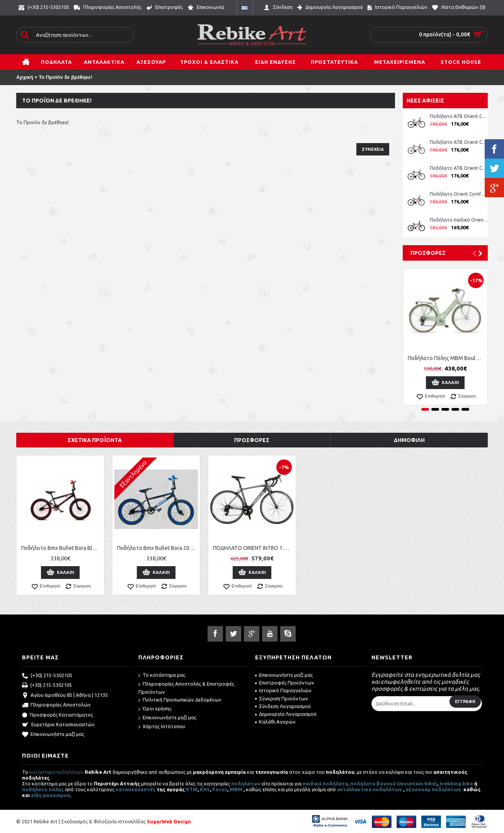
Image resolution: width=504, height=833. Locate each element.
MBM (236, 789)
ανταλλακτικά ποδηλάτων (369, 789)
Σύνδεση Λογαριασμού (283, 706)
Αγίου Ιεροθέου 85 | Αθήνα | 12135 (65, 696)
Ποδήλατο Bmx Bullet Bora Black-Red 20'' (62, 548)
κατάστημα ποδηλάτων (56, 772)
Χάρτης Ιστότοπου (162, 727)
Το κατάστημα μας (162, 675)
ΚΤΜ (192, 789)
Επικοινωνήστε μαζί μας (53, 735)
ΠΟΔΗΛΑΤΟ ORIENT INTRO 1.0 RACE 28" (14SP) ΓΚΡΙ (253, 548)
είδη (37, 795)
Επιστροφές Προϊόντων (285, 683)
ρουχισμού (56, 795)
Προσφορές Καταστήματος (58, 715)
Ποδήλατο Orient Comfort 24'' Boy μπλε (459, 194)
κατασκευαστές (135, 789)
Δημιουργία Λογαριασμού (286, 714)
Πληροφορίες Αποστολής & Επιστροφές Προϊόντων (186, 688)
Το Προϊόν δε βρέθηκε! (66, 77)
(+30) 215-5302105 (47, 676)
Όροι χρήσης (155, 709)
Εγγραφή (465, 702)
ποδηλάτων (246, 783)
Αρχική (25, 77)
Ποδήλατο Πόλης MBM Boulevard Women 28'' (447, 358)
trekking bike (456, 783)
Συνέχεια (373, 149)
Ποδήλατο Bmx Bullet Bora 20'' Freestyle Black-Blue (157, 548)
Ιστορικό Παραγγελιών (283, 690)
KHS (205, 789)
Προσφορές (428, 253)
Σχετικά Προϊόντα (95, 440)
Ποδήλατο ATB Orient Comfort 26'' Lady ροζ (459, 116)
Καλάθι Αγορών (275, 722)
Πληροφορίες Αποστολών (56, 705)
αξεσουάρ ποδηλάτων (434, 789)
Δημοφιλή (409, 440)
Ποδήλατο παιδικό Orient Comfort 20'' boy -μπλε (459, 220)
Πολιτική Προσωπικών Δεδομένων (180, 700)
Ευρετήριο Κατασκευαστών (58, 725)
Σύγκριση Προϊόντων (282, 698)
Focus (220, 789)
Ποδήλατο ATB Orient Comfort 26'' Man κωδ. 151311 (459, 142)
